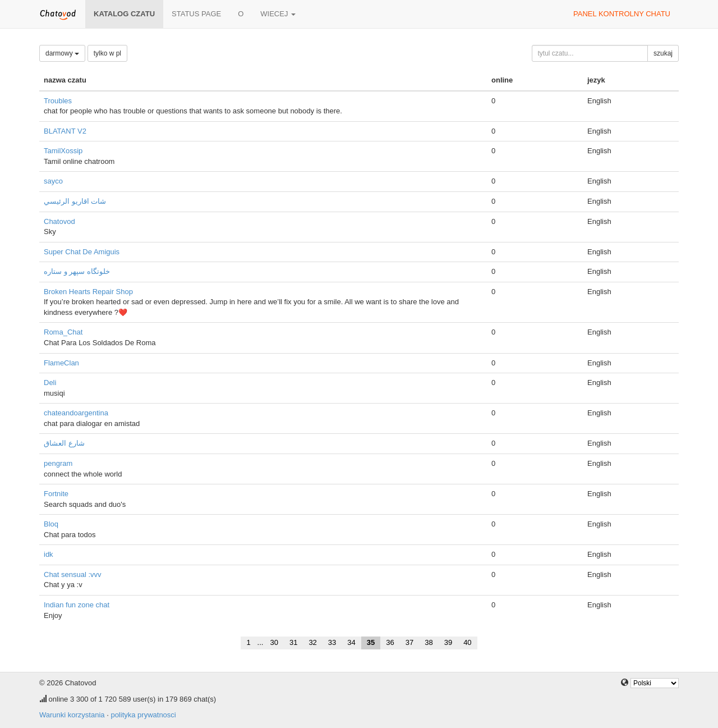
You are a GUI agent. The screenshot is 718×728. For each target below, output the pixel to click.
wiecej (278, 14)
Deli (50, 383)
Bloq (51, 524)
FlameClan (61, 363)
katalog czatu (124, 14)
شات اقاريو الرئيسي (75, 201)
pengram (58, 463)
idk (49, 554)
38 (429, 642)
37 (409, 642)
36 (390, 642)
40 (467, 642)
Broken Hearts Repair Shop (88, 292)
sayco (53, 181)
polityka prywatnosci (143, 715)
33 (332, 642)
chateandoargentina (76, 413)
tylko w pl (107, 53)
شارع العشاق (64, 443)
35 (371, 642)
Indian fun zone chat (77, 605)
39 (448, 642)
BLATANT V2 (65, 131)
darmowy (62, 53)
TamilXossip (63, 151)
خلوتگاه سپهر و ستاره (77, 271)
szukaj (663, 53)
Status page (196, 14)
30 (274, 642)
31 (293, 642)
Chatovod (59, 221)
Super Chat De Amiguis (82, 252)
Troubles (58, 101)
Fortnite (56, 494)
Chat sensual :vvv (73, 574)
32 (312, 642)
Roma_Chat (63, 332)
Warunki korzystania (72, 715)
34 (351, 642)
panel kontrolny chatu (622, 14)
